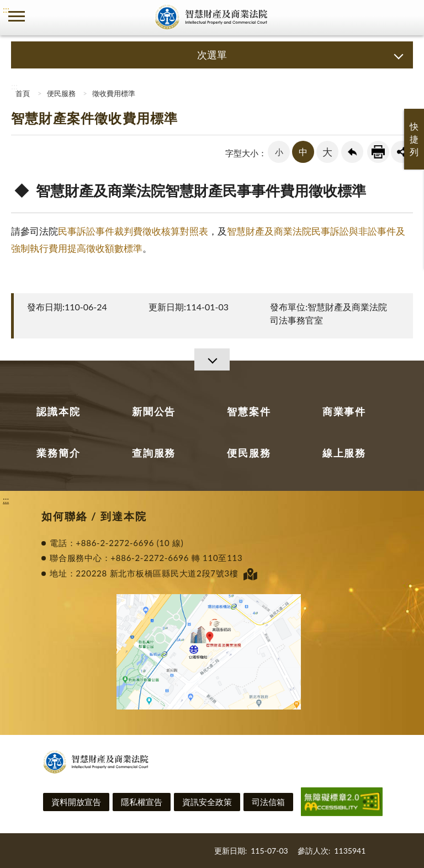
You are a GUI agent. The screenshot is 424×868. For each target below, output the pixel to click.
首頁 (22, 93)
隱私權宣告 (142, 802)
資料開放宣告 (76, 802)
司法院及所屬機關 (50, 17)
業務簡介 (58, 453)
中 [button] (303, 152)
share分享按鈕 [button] (402, 152)
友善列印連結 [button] (378, 152)
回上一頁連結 (352, 152)
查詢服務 (154, 453)
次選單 (212, 55)
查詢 (407, 17)
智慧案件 (249, 411)
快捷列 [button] (414, 139)
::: (6, 9)
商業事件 (344, 411)
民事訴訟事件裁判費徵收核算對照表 (133, 231)
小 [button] (279, 152)
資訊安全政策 (207, 802)
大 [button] (327, 152)
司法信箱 (268, 802)
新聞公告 (154, 411)
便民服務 (61, 93)
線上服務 (344, 453)
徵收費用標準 (114, 93)
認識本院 (58, 411)
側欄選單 (17, 16)
